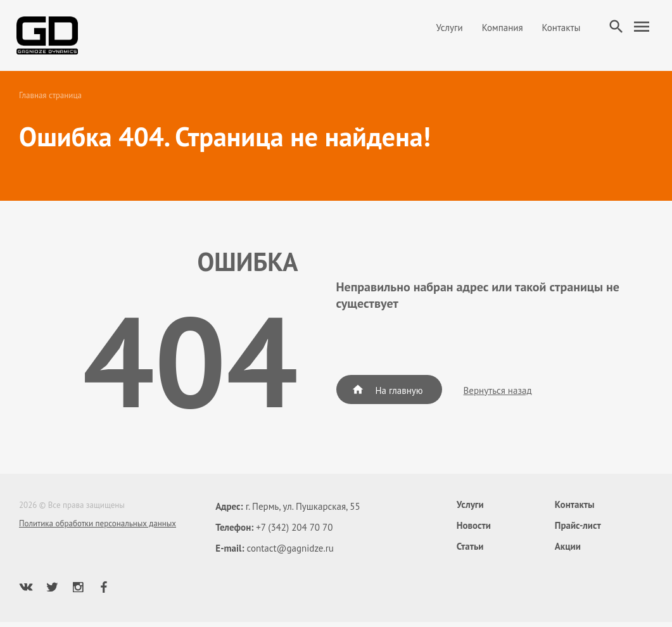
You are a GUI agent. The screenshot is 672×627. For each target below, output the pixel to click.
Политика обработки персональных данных (98, 529)
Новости (474, 530)
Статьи (470, 551)
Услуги (444, 30)
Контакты (556, 30)
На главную (387, 395)
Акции (568, 551)
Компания (497, 30)
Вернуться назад (498, 396)
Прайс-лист (578, 530)
